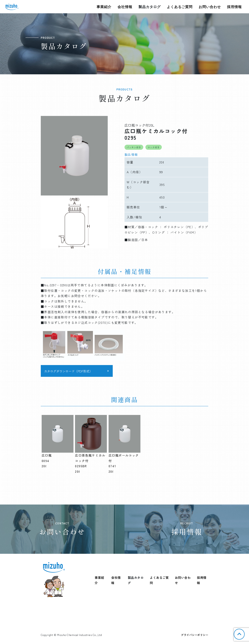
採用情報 (234, 7)
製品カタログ (150, 7)
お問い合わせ (210, 7)
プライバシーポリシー (195, 635)
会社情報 (125, 7)
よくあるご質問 (180, 7)
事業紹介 (104, 7)
